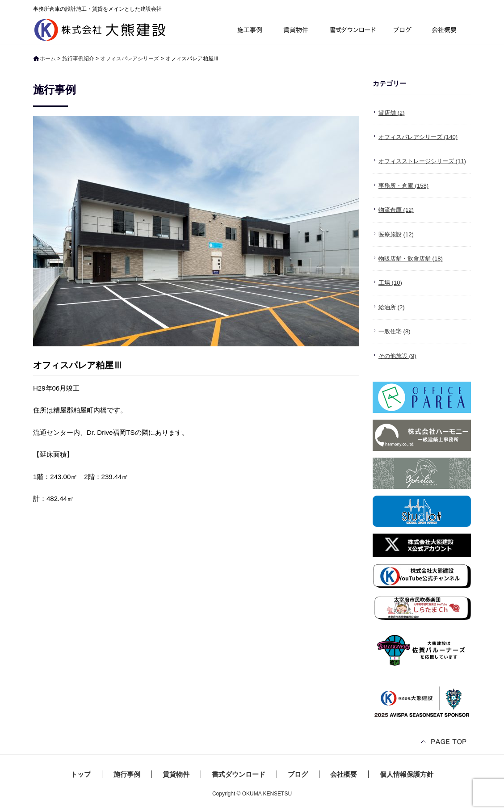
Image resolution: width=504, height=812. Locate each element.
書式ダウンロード (352, 31)
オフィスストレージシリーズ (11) (422, 161)
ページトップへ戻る (444, 743)
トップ (81, 774)
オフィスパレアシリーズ (130, 59)
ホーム (48, 59)
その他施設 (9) (397, 356)
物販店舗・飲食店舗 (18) (411, 259)
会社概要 (447, 31)
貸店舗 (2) (392, 113)
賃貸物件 (296, 31)
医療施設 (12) (396, 234)
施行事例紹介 (78, 59)
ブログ (404, 31)
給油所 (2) (392, 307)
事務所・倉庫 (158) (403, 186)
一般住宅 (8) (395, 331)
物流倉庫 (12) (396, 210)
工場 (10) (390, 283)
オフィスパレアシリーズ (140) (418, 137)
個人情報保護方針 (407, 774)
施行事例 (249, 31)
